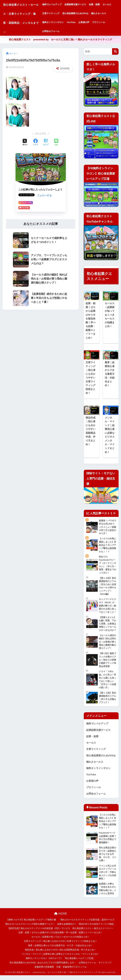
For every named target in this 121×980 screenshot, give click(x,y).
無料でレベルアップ (59, 4)
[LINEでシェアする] (56, 141)
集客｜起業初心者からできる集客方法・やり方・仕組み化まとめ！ (60, 950)
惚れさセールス (56, 22)
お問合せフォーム (73, 31)
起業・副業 (101, 4)
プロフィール (55, 31)
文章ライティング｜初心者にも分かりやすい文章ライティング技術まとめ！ (60, 946)
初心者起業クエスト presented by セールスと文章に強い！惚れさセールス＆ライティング (61, 40)
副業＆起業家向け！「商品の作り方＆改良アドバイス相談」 (86, 929)
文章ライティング (69, 13)
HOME (61, 918)
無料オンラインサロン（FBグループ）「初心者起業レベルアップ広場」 (60, 963)
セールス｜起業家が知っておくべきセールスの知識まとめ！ (61, 942)
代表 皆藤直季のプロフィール (71, 972)
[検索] (115, 51)
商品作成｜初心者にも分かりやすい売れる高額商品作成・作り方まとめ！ (61, 954)
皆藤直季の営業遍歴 (44, 972)
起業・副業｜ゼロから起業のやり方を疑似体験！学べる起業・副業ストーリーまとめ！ (61, 937)
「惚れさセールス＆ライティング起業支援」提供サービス (87, 924)
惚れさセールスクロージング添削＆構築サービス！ (30, 929)
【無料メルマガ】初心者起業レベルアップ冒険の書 (31, 924)
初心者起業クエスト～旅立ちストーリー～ (93, 933)
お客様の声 (108, 22)
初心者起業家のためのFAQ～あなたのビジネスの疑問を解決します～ (43, 967)
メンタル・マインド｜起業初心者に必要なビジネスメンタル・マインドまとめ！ (60, 959)
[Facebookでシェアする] (35, 142)
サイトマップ (105, 967)
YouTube (96, 22)
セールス (53, 13)
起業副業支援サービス (82, 4)
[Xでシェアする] (25, 142)
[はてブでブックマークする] (46, 142)
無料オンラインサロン (78, 22)
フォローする (44, 195)
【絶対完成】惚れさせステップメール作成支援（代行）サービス (39, 933)
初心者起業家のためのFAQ (93, 13)
